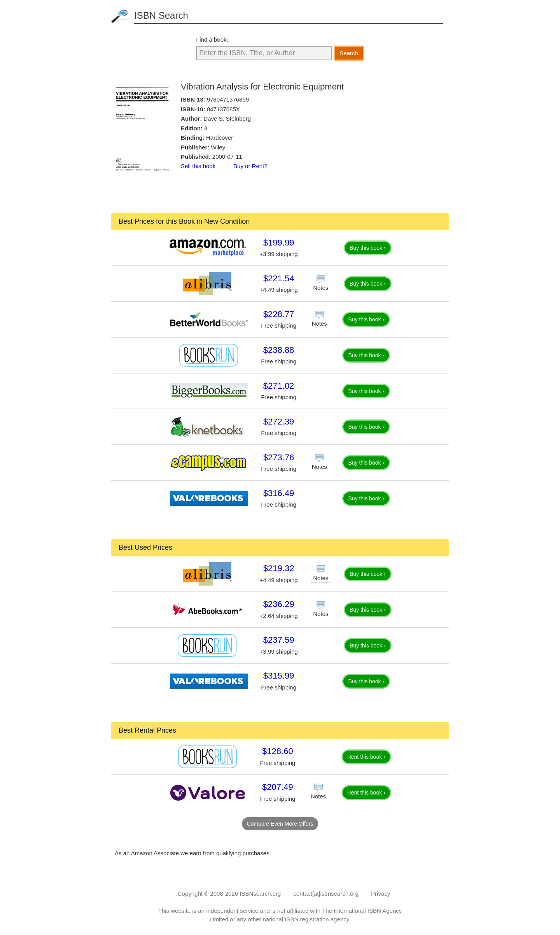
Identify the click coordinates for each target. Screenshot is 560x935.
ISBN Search (161, 15)
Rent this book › (366, 757)
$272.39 (279, 422)
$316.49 (279, 493)
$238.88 (279, 350)
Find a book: (212, 39)
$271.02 (279, 386)
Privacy (381, 894)
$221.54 (279, 278)
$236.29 (279, 604)
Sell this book (198, 166)
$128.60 (278, 751)
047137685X (223, 109)
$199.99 (279, 243)
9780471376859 (228, 99)
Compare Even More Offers (280, 824)
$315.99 (279, 676)
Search (349, 53)
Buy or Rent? (250, 166)
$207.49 (278, 787)
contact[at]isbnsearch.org (326, 894)
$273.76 (279, 457)
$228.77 (279, 314)
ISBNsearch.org (260, 894)
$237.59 (279, 640)
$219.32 (279, 568)
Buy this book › (368, 248)
